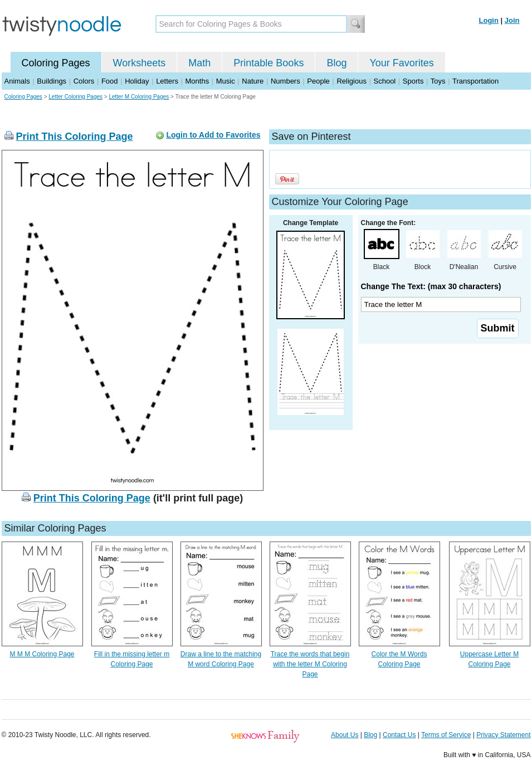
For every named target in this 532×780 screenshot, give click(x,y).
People (318, 81)
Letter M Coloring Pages (139, 97)
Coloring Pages (56, 63)
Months (197, 81)
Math (199, 63)
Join (512, 20)
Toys (438, 81)
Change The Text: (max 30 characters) (431, 286)
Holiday (137, 81)
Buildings (52, 81)
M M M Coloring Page (42, 654)
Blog (336, 63)
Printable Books (269, 63)
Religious (351, 81)
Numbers (285, 81)
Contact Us (399, 735)
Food (110, 81)
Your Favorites (401, 63)
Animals (17, 81)
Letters (167, 81)
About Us (345, 735)
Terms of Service (446, 735)
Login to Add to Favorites (213, 135)
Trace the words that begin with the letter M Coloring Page (310, 664)
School (385, 81)
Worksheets (140, 63)
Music (226, 81)
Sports (413, 81)
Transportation (475, 81)
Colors (84, 81)
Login (489, 20)
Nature (253, 81)
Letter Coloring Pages (75, 97)
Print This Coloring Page (75, 136)
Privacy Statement (503, 735)
